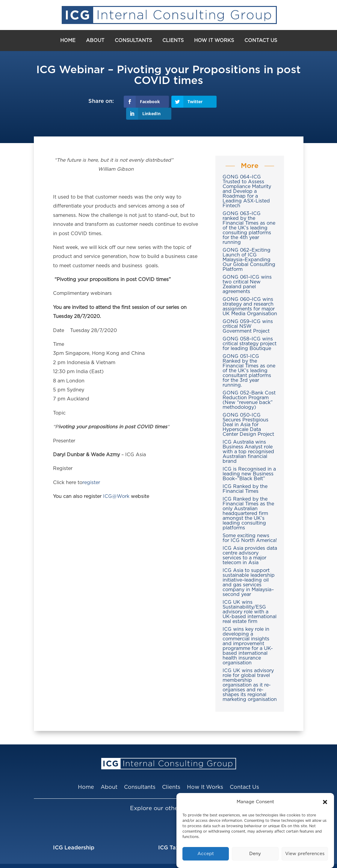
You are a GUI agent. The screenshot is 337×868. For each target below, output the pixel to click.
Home (68, 40)
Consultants (133, 40)
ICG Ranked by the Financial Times (245, 477)
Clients (173, 40)
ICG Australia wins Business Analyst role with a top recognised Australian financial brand (248, 439)
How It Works (214, 40)
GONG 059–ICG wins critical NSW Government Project (248, 314)
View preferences (305, 854)
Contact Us (261, 40)
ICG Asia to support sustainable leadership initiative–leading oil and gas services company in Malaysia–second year (249, 570)
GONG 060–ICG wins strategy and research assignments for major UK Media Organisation (250, 294)
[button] (325, 802)
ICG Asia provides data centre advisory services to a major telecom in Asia (250, 543)
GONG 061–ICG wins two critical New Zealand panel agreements (247, 272)
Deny (255, 854)
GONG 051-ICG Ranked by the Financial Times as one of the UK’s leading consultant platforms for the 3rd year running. (249, 358)
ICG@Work (116, 484)
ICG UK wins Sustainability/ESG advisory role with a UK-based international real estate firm (250, 600)
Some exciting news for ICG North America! (250, 526)
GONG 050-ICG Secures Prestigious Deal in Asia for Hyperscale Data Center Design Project (248, 412)
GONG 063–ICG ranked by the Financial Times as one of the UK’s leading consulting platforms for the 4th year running (249, 216)
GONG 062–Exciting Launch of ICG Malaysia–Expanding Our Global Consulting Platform (249, 247)
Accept (206, 854)
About (95, 40)
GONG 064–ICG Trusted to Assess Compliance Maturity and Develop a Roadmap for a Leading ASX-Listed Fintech (247, 179)
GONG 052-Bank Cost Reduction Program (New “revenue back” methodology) (249, 388)
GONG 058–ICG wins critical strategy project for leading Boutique (250, 331)
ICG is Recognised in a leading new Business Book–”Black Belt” (249, 462)
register (91, 470)
